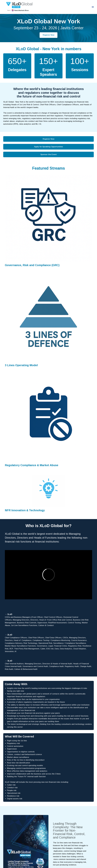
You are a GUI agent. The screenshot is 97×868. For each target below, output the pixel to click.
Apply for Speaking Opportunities (48, 147)
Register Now (49, 35)
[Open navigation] (93, 7)
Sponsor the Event (49, 154)
